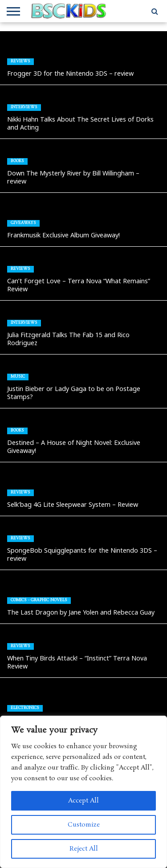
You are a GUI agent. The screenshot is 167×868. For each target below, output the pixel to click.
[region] (83, 792)
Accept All (83, 801)
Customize (84, 825)
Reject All (84, 849)
